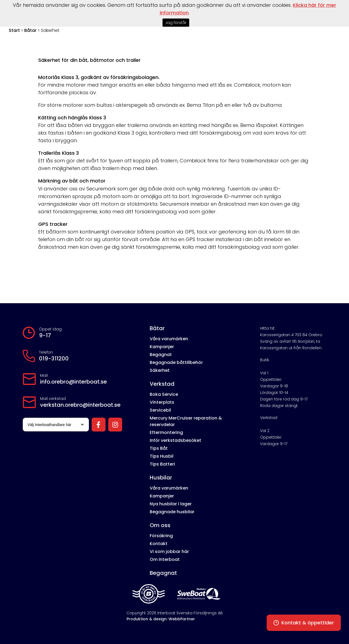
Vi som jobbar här (169, 552)
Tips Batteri (162, 464)
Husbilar (161, 478)
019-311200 (54, 359)
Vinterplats (162, 402)
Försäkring (161, 536)
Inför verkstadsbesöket (175, 440)
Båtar (30, 30)
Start (14, 30)
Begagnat (161, 355)
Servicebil (160, 410)
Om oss (160, 525)
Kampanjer (162, 347)
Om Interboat (165, 559)
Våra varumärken (169, 339)
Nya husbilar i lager (171, 504)
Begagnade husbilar (172, 512)
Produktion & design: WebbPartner (161, 619)
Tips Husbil (162, 456)
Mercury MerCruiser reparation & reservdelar (186, 421)
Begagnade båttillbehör (176, 362)
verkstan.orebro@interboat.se (80, 405)
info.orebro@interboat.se (73, 382)
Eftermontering (166, 432)
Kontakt (159, 544)
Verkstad (162, 384)
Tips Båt (159, 448)
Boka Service (164, 394)
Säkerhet (160, 370)
